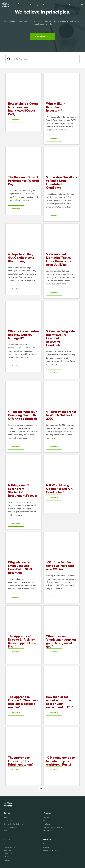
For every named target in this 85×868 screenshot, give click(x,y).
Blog (45, 844)
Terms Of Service (9, 847)
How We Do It (8, 821)
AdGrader (7, 860)
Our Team (47, 824)
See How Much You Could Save (13, 824)
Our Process (21, 5)
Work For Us (47, 831)
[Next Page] (42, 788)
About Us (46, 818)
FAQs (6, 831)
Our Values (47, 821)
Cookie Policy (8, 854)
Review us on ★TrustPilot (51, 850)
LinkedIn (46, 847)
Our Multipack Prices (10, 827)
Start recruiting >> (65, 5)
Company (34, 5)
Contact (46, 5)
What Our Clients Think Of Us (53, 827)
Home (6, 818)
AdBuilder (7, 857)
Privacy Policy (8, 850)
